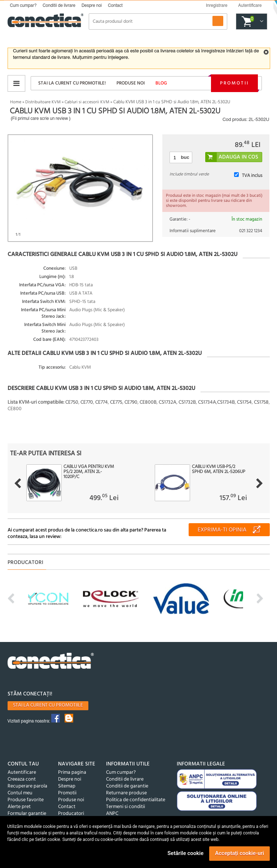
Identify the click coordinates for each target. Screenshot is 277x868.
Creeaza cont (22, 779)
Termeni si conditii (126, 807)
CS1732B (187, 402)
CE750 (72, 402)
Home (16, 102)
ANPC (112, 814)
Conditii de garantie (127, 786)
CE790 (131, 402)
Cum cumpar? (23, 5)
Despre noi (92, 5)
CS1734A (207, 402)
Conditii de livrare (59, 5)
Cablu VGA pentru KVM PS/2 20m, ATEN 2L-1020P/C (89, 472)
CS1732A (168, 402)
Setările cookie (185, 853)
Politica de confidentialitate (136, 800)
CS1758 (261, 402)
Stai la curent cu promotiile (48, 705)
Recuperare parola (27, 786)
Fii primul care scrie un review (40, 118)
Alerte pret (19, 807)
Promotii (234, 83)
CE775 (116, 402)
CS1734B (226, 402)
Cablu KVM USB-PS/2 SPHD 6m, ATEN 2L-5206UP (219, 469)
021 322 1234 (251, 231)
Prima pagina (72, 772)
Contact (115, 5)
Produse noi (131, 83)
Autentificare (22, 772)
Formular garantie (27, 814)
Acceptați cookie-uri (239, 853)
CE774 (102, 402)
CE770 (87, 402)
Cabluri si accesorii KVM (87, 102)
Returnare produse (126, 793)
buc (185, 157)
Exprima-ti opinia (222, 530)
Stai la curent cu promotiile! (72, 83)
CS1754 (244, 402)
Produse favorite (26, 800)
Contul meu (20, 793)
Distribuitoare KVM (43, 102)
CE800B (148, 402)
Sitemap (67, 786)
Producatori (71, 814)
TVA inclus (252, 176)
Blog (161, 83)
